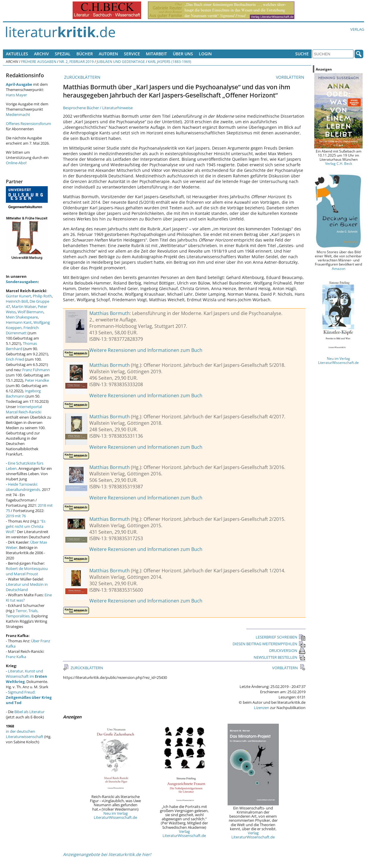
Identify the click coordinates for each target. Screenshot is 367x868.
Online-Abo (16, 163)
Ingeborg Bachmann (23, 393)
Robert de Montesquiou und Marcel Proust (27, 571)
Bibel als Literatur (29, 712)
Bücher (85, 54)
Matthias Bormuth (110, 313)
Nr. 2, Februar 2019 (76, 61)
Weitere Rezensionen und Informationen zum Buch (146, 350)
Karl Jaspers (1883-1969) (170, 61)
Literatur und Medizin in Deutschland (27, 587)
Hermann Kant (19, 322)
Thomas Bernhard (21, 346)
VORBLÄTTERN (291, 77)
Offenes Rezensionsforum (28, 124)
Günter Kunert (18, 296)
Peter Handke (37, 380)
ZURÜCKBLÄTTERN (82, 77)
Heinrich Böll (17, 301)
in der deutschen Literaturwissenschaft (25, 734)
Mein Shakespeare (22, 317)
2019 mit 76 (16, 516)
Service (132, 54)
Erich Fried (15, 359)
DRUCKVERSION (287, 650)
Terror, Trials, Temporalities (22, 613)
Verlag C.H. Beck (339, 163)
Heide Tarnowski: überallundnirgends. (23, 487)
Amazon (339, 268)
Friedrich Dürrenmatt (22, 330)
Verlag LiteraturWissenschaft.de (184, 833)
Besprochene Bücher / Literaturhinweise (98, 108)
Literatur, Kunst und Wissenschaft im (27, 676)
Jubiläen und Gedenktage (121, 61)
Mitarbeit (156, 54)
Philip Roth (42, 296)
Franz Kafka (16, 657)
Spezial (63, 54)
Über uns (183, 54)
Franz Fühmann (36, 370)
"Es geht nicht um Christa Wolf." (26, 526)
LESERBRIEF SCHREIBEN (281, 637)
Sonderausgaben (22, 282)
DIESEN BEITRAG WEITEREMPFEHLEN (269, 644)
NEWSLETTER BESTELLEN (280, 657)
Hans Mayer (16, 95)
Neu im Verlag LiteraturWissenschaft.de (115, 815)
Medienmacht (18, 114)
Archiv (41, 54)
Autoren (108, 54)
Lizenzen (262, 708)
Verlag (357, 29)
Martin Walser (24, 307)
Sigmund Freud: (29, 697)
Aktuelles (17, 54)
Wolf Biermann (30, 312)
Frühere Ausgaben (39, 61)
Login (205, 54)
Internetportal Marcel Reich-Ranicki (24, 409)
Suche (302, 54)
